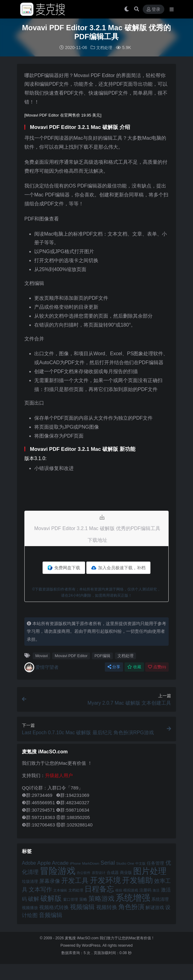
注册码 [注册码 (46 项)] (145, 890)
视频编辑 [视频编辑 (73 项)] (82, 907)
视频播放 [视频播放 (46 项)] (30, 907)
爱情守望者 (41, 667)
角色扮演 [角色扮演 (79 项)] (131, 906)
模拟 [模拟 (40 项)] (119, 890)
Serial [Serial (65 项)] (108, 863)
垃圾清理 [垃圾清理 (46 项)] (30, 881)
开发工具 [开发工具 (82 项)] (75, 880)
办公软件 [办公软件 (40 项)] (84, 872)
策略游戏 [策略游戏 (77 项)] (101, 898)
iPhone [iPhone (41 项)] (75, 863)
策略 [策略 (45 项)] (83, 899)
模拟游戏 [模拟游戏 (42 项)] (131, 890)
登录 (154, 9)
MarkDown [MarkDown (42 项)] (91, 863)
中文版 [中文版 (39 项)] (140, 863)
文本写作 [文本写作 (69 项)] (40, 889)
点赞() (157, 667)
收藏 (134, 667)
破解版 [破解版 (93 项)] (51, 898)
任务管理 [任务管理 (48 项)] (155, 863)
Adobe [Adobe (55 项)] (29, 863)
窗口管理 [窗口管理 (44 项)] (71, 899)
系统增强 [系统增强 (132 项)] (133, 897)
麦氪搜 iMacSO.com (82, 938)
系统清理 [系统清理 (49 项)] (160, 899)
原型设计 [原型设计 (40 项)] (99, 872)
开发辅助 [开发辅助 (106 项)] (138, 880)
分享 (114, 667)
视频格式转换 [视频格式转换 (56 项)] (54, 907)
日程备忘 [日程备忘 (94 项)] (99, 889)
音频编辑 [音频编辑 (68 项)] (51, 915)
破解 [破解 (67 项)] (34, 898)
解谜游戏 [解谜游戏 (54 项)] (155, 907)
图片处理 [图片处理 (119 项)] (150, 871)
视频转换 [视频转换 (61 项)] (107, 907)
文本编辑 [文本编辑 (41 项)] (60, 890)
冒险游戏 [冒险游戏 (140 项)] (58, 870)
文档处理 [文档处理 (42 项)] (76, 890)
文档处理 (104, 47)
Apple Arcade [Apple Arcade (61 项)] (53, 863)
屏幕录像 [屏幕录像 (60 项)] (50, 881)
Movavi (41, 655)
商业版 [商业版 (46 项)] (126, 872)
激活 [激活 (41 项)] (156, 890)
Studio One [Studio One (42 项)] (125, 863)
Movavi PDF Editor (71, 655)
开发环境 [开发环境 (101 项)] (105, 880)
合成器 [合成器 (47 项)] (113, 872)
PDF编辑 (103, 655)
